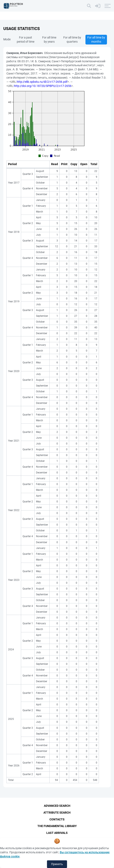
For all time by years (49, 40)
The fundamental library (57, 826)
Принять (57, 864)
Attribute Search (57, 813)
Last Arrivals (57, 833)
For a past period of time (26, 40)
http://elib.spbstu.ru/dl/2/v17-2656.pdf (42, 82)
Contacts (57, 819)
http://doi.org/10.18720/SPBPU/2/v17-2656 (43, 86)
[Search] (89, 6)
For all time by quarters (72, 40)
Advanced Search (57, 806)
